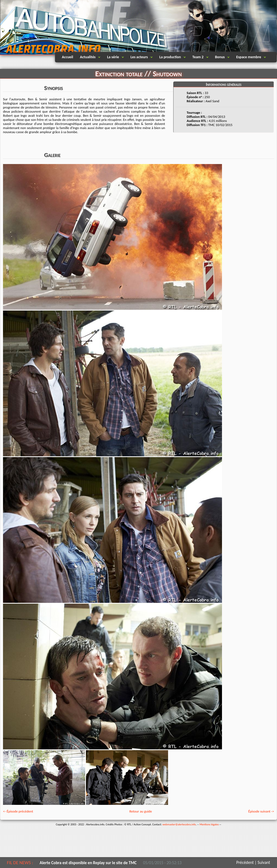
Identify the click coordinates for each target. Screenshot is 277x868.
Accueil (67, 57)
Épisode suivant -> (261, 811)
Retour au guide (141, 811)
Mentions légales (209, 824)
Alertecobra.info (48, 27)
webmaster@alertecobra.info (179, 824)
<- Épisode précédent (18, 811)
